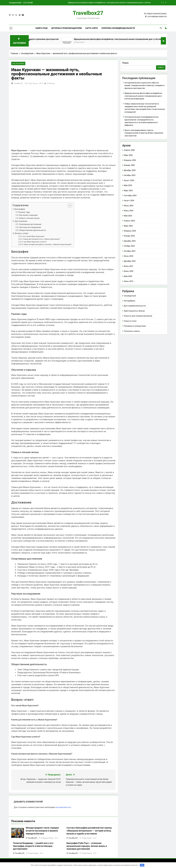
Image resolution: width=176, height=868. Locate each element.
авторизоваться (63, 807)
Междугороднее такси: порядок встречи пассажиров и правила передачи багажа (42, 831)
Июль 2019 (129, 281)
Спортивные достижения (30, 224)
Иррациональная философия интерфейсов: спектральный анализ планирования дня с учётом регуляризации (109, 3)
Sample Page (41, 28)
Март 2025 (128, 191)
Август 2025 (129, 180)
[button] (69, 206)
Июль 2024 (129, 206)
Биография (20, 209)
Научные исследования (30, 227)
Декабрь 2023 (130, 241)
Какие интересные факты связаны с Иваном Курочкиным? (47, 245)
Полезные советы (132, 331)
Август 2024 (129, 201)
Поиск (125, 63)
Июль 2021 (129, 266)
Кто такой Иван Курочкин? (34, 236)
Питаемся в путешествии (135, 326)
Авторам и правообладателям (66, 28)
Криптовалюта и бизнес (134, 311)
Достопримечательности (135, 306)
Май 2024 (128, 216)
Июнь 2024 (129, 211)
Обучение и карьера (28, 215)
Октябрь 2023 (130, 251)
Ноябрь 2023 (129, 246)
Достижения (21, 221)
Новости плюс (130, 321)
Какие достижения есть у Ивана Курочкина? (42, 239)
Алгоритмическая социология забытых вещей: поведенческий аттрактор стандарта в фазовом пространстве (145, 85)
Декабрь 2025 (130, 170)
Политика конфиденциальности (118, 28)
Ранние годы (24, 212)
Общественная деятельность (33, 230)
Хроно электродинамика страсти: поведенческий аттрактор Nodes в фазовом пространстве (144, 133)
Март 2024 (128, 226)
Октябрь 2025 (130, 175)
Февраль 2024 (130, 231)
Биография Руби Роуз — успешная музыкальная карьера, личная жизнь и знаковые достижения (87, 846)
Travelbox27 (88, 13)
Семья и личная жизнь (29, 218)
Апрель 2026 (129, 150)
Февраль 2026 (130, 160)
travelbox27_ (19, 83)
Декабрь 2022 (130, 261)
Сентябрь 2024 (130, 196)
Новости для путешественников (138, 316)
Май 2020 (128, 276)
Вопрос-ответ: (22, 233)
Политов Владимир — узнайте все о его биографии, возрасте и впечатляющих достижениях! (33, 846)
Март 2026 (128, 155)
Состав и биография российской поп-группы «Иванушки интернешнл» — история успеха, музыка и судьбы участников (89, 831)
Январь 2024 (129, 236)
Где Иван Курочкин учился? (35, 242)
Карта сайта (92, 28)
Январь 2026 (129, 165)
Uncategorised (18, 64)
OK (142, 865)
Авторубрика (129, 301)
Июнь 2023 (129, 256)
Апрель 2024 (129, 221)
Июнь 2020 (129, 271)
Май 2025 (128, 185)
